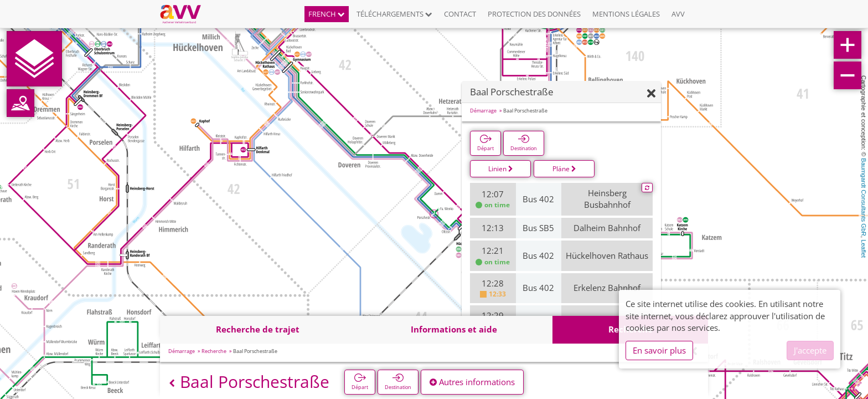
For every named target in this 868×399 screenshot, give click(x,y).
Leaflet (864, 249)
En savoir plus (659, 350)
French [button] (327, 14)
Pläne (564, 169)
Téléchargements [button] (394, 14)
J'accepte (810, 350)
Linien (501, 169)
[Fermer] (651, 94)
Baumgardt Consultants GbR (864, 197)
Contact (460, 14)
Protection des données (534, 14)
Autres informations (472, 382)
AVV (678, 14)
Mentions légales (626, 14)
